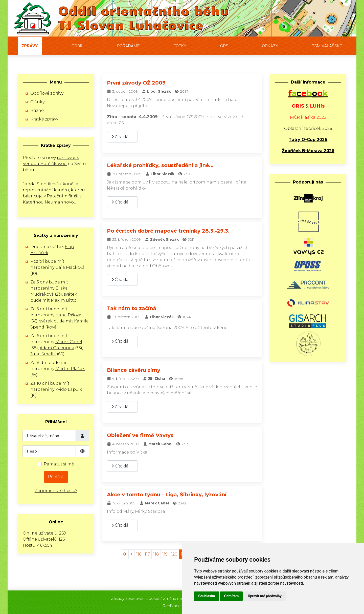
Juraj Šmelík (43, 354)
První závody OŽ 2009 (136, 83)
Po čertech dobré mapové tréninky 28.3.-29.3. (168, 231)
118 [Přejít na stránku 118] (156, 554)
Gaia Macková (70, 267)
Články (37, 102)
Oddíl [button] (77, 46)
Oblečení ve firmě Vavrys (140, 435)
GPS (224, 46)
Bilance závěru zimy (134, 370)
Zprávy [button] (30, 46)
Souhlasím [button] (207, 596)
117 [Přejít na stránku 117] (147, 554)
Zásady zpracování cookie (135, 597)
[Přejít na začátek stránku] (125, 554)
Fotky (180, 46)
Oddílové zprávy (47, 93)
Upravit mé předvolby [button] (265, 596)
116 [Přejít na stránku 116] (139, 554)
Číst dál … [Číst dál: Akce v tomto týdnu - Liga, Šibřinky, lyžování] (122, 525)
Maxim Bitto (64, 300)
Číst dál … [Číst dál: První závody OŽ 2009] (122, 137)
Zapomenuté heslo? (56, 491)
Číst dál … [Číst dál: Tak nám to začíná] (122, 341)
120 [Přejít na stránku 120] (174, 554)
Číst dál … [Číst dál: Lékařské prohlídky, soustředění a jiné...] (122, 202)
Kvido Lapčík (69, 389)
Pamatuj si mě (59, 464)
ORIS (298, 106)
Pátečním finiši (63, 196)
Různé (37, 110)
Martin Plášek (70, 369)
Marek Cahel (69, 342)
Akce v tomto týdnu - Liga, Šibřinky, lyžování (167, 495)
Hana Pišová (68, 315)
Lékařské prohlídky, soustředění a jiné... (160, 165)
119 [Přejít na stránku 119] (165, 554)
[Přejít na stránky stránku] (131, 554)
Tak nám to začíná (132, 308)
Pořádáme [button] (128, 46)
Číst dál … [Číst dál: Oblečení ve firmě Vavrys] (122, 466)
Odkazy (270, 46)
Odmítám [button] (232, 596)
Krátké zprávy (44, 119)
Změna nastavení (179, 597)
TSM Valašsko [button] (327, 46)
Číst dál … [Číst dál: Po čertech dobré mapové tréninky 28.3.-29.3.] (122, 280)
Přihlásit (56, 477)
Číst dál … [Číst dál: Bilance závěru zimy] (122, 407)
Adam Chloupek (57, 348)
